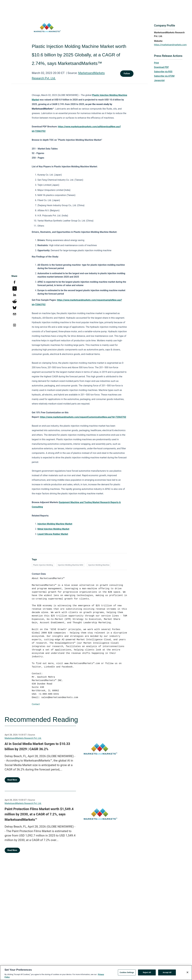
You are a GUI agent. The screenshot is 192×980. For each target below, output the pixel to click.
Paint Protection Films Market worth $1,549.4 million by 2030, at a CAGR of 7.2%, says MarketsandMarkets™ (39, 814)
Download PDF (161, 67)
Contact (36, 704)
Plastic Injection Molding (43, 565)
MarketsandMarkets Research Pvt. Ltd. (23, 738)
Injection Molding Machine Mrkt (70, 565)
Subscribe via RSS (163, 72)
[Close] (187, 972)
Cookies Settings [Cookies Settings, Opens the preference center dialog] (127, 973)
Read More (12, 780)
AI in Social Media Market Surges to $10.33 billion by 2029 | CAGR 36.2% (37, 747)
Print (156, 63)
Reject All (147, 973)
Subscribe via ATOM (164, 76)
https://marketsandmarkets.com (170, 45)
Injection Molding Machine (99, 565)
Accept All (167, 973)
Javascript (159, 80)
